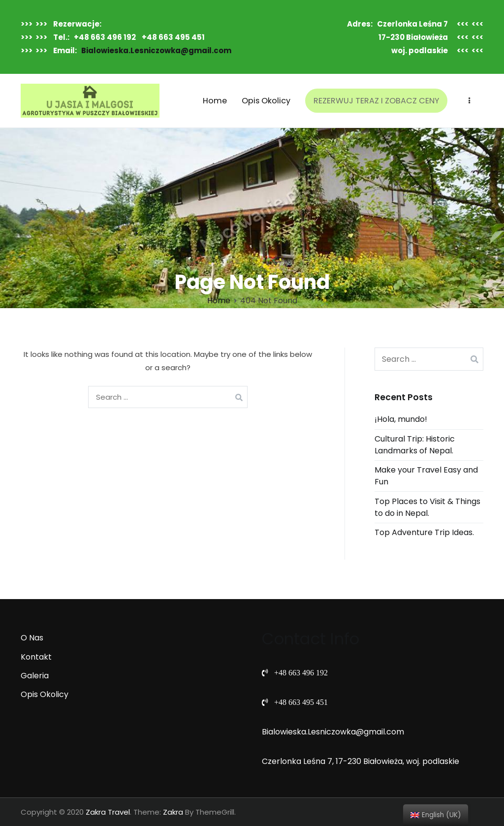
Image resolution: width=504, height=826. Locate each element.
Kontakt (36, 657)
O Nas (32, 638)
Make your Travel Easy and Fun (426, 476)
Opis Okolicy (266, 101)
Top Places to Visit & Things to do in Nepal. (427, 507)
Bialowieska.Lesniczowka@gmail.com (156, 50)
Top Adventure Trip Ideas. (424, 532)
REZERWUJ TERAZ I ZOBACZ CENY (376, 101)
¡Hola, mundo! (401, 419)
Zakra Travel (108, 812)
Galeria (35, 676)
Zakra (173, 812)
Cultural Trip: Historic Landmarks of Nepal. (415, 445)
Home (215, 101)
